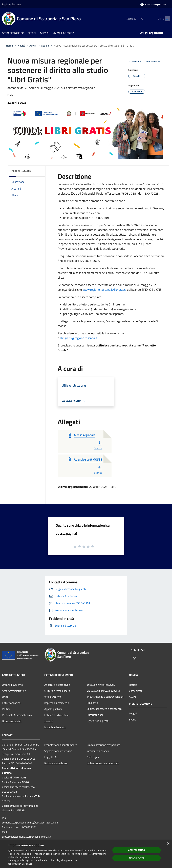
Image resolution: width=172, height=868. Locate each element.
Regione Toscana (12, 4)
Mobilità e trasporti (55, 727)
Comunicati (135, 691)
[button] (58, 864)
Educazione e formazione (101, 685)
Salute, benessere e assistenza (104, 709)
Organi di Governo (12, 685)
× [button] (168, 844)
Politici (6, 709)
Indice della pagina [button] (21, 171)
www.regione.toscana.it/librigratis (104, 290)
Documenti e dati (12, 721)
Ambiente (92, 703)
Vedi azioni (154, 62)
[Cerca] (166, 19)
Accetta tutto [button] (137, 850)
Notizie (133, 685)
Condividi (136, 62)
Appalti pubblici (53, 709)
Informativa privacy (98, 751)
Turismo (49, 721)
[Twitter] (136, 19)
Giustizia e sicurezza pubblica (103, 691)
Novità (21, 46)
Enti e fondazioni (12, 703)
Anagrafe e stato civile (57, 685)
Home (9, 46)
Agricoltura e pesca (98, 721)
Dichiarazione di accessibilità (103, 763)
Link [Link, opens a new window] (75, 860)
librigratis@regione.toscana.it (79, 338)
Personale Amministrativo (17, 715)
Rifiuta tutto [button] (137, 858)
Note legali (93, 757)
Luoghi (133, 713)
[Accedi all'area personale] (153, 4)
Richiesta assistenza (56, 763)
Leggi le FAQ (51, 757)
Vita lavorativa (53, 697)
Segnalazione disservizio (58, 751)
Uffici (5, 697)
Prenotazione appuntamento (61, 745)
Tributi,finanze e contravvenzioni (105, 697)
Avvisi (33, 46)
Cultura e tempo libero (57, 691)
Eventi (133, 719)
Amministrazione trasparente (103, 745)
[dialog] (86, 854)
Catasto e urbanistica (56, 715)
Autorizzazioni (95, 715)
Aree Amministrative (14, 691)
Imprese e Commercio (57, 703)
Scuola (45, 46)
